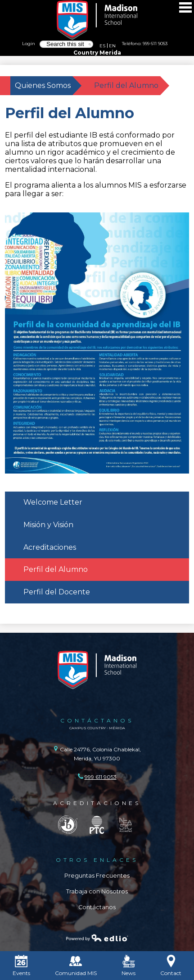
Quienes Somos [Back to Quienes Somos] (43, 85)
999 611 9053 (155, 43)
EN (112, 46)
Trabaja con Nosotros (97, 891)
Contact (171, 966)
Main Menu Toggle (185, 7)
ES (102, 46)
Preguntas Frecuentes (97, 876)
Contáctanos (97, 907)
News (129, 966)
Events (21, 966)
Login (29, 43)
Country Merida (97, 53)
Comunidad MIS (76, 966)
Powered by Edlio (97, 938)
